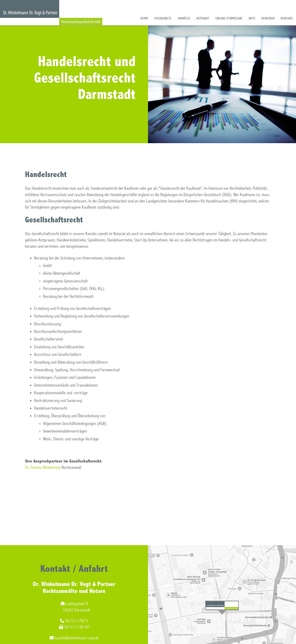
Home (144, 18)
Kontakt (287, 18)
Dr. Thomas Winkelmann (43, 468)
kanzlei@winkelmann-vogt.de (74, 638)
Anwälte (184, 18)
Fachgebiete (163, 18)
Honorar (268, 18)
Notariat (203, 18)
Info (252, 18)
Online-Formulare (229, 18)
